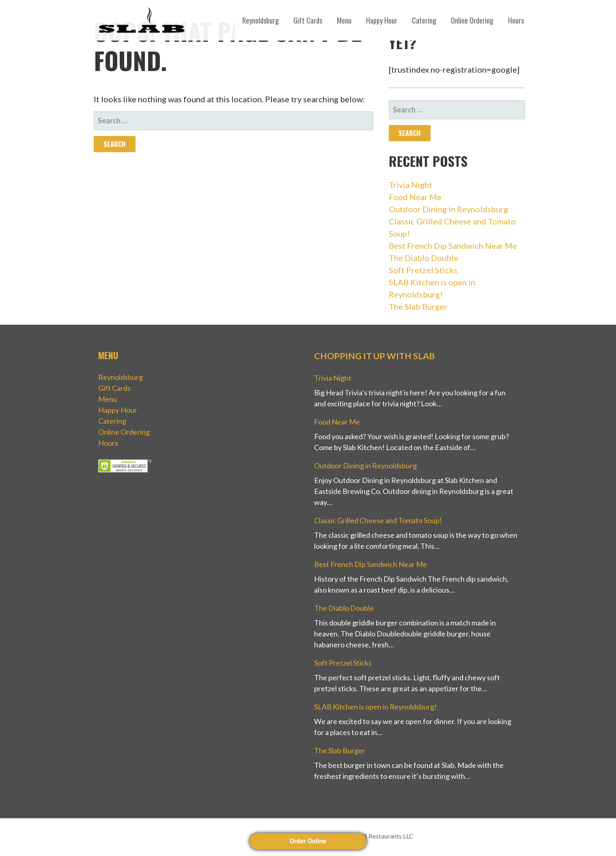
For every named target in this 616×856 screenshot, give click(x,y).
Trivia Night (410, 185)
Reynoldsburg (261, 20)
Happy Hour (382, 20)
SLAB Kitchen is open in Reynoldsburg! (375, 707)
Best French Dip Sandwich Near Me (453, 246)
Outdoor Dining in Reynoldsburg (448, 209)
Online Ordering (472, 20)
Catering (424, 20)
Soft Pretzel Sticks (423, 270)
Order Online (308, 841)
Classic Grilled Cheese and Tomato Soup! (378, 520)
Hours (516, 20)
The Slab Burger (418, 306)
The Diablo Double (423, 258)
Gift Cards (308, 20)
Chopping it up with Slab (375, 356)
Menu (344, 20)
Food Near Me (415, 197)
